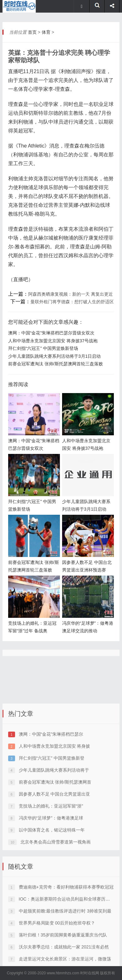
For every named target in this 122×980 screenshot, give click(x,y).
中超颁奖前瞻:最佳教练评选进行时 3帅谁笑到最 (65, 939)
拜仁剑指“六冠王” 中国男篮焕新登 (52, 786)
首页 (32, 32)
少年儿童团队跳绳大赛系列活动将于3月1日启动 (55, 356)
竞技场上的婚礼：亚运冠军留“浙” (51, 834)
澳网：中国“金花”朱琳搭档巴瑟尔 (51, 762)
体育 (46, 32)
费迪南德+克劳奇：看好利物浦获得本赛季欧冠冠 (66, 915)
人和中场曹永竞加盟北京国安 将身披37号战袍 (53, 341)
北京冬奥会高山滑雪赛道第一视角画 (56, 870)
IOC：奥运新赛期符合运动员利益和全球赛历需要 (67, 927)
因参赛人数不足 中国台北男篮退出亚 (55, 822)
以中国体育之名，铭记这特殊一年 (52, 858)
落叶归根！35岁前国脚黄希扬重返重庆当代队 (63, 963)
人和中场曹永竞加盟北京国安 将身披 (55, 774)
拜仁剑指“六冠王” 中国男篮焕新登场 (43, 348)
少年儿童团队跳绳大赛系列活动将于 (54, 798)
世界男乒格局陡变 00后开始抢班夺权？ (57, 951)
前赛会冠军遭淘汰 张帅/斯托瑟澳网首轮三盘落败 (56, 364)
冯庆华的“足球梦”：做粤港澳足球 (51, 846)
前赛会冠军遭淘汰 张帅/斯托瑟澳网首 (55, 810)
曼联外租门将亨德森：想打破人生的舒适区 (72, 302)
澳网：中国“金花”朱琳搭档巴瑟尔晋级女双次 (51, 333)
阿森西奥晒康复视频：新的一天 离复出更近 (71, 294)
